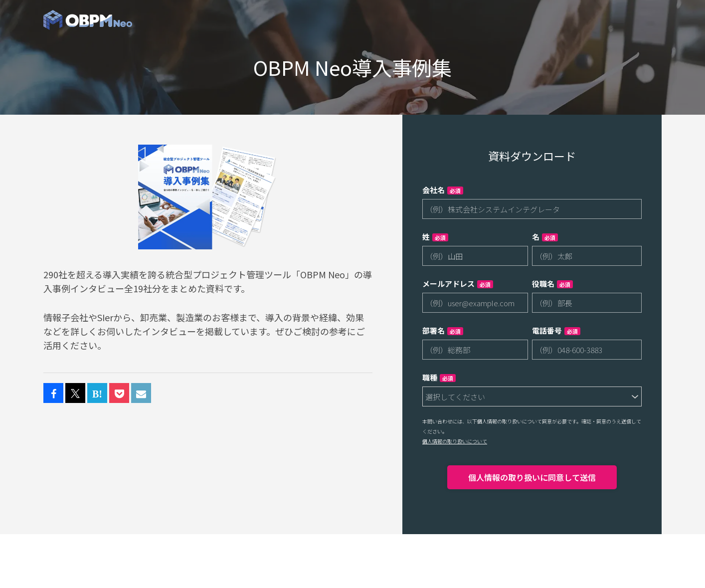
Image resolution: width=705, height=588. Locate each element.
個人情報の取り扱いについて (455, 441)
